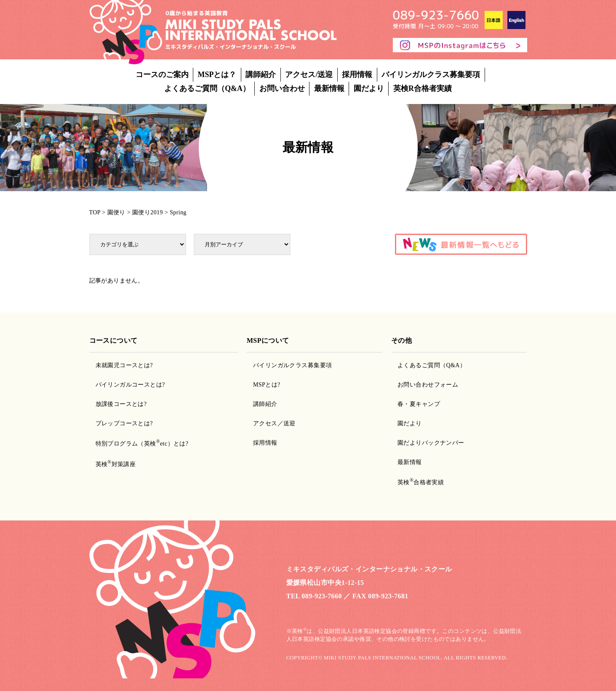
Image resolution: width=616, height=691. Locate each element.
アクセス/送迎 (309, 75)
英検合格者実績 (421, 482)
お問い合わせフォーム (428, 385)
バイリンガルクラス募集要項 (431, 75)
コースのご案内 (162, 75)
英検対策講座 (116, 464)
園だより (369, 88)
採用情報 (357, 75)
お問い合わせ (282, 88)
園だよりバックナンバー (431, 443)
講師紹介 (261, 75)
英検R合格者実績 (423, 88)
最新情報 (329, 88)
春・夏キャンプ (419, 404)
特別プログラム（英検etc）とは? (142, 444)
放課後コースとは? (121, 404)
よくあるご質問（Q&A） (207, 88)
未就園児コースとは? (124, 365)
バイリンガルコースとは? (130, 385)
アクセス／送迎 (274, 423)
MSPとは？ (217, 75)
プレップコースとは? (124, 423)
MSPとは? (267, 385)
